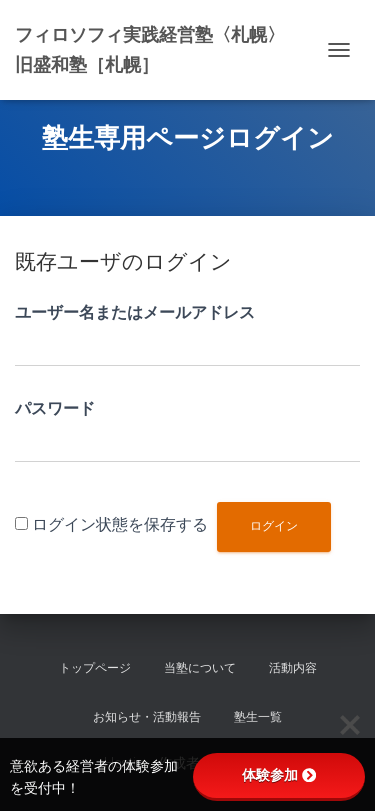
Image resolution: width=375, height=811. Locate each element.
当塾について (200, 668)
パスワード (55, 408)
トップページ (95, 668)
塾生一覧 (258, 717)
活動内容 (293, 668)
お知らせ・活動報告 (147, 717)
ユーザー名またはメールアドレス (135, 312)
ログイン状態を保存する (120, 524)
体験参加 (279, 775)
